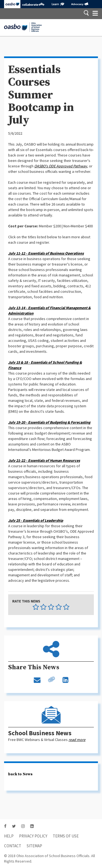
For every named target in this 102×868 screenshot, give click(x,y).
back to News (20, 774)
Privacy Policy (33, 836)
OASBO (12, 4)
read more (77, 740)
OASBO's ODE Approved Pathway (61, 166)
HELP (9, 836)
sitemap (34, 846)
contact (13, 846)
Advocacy (80, 4)
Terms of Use (66, 836)
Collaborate (33, 4)
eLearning (58, 4)
